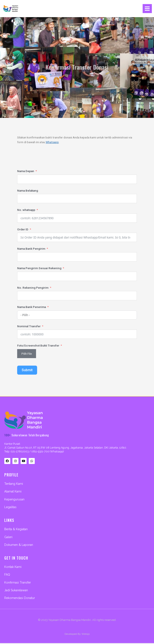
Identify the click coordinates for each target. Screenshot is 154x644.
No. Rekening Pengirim (33, 287)
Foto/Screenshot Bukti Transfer (38, 345)
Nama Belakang (28, 190)
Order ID (23, 229)
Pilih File (27, 353)
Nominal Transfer (29, 326)
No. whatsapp (26, 210)
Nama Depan (26, 171)
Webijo (86, 635)
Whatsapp (52, 142)
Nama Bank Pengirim (31, 249)
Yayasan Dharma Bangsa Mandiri (70, 621)
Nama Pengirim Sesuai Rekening (39, 268)
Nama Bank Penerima (32, 307)
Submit (27, 370)
